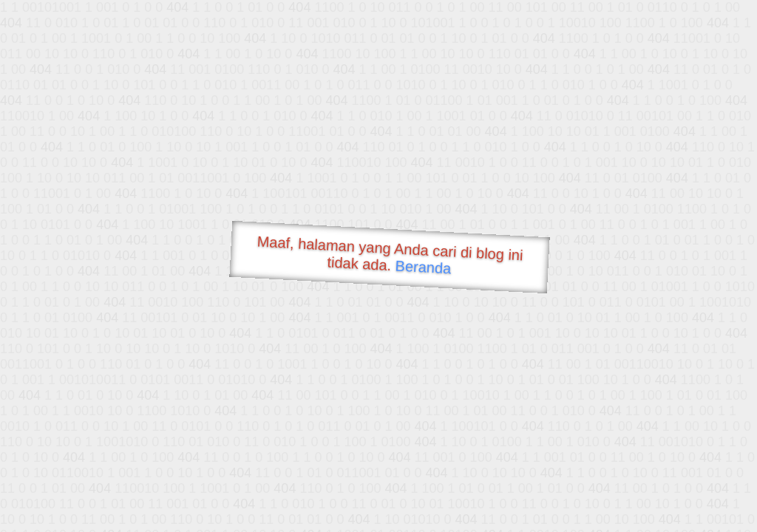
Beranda (423, 267)
